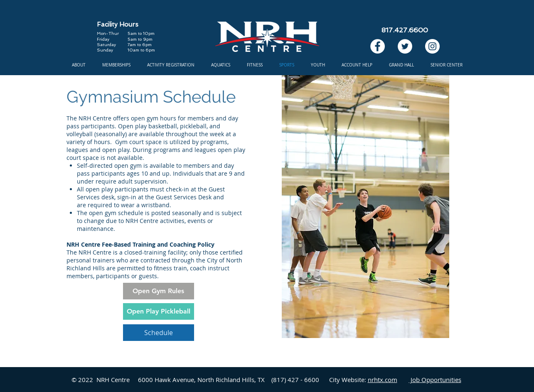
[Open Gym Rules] (159, 291)
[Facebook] (378, 46)
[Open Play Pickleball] (159, 311)
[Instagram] (432, 46)
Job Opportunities (435, 380)
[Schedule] (159, 333)
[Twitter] (405, 46)
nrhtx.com (383, 380)
